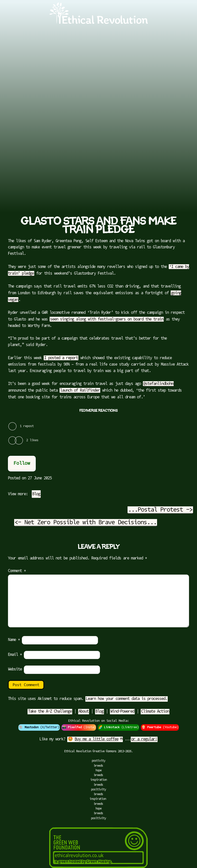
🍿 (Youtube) (160, 727)
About (84, 712)
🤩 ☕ (95, 739)
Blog (36, 494)
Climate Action (155, 712)
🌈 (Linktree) (118, 727)
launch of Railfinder (80, 391)
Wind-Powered (122, 712)
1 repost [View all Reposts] (27, 426)
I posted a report (61, 358)
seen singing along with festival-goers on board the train (107, 319)
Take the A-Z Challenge (50, 712)
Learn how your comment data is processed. (127, 699)
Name (14, 640)
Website (15, 669)
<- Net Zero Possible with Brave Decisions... (86, 523)
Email (15, 655)
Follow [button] (22, 463)
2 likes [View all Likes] (32, 440)
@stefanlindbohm (158, 384)
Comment (17, 571)
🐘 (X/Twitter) (39, 727)
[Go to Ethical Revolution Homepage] (99, 23)
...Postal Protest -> (160, 510)
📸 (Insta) (79, 727)
